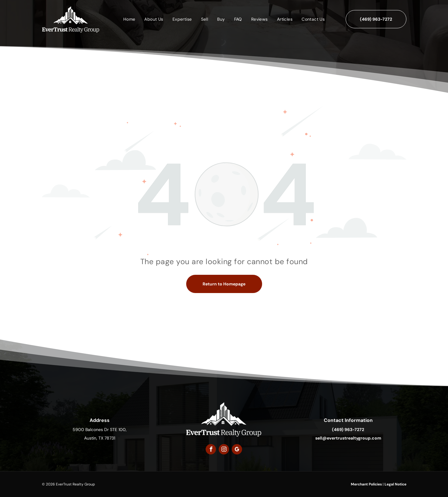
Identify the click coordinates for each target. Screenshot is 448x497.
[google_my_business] (237, 450)
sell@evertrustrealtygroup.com (348, 438)
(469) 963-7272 (348, 430)
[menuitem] (129, 19)
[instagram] (224, 450)
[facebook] (211, 450)
